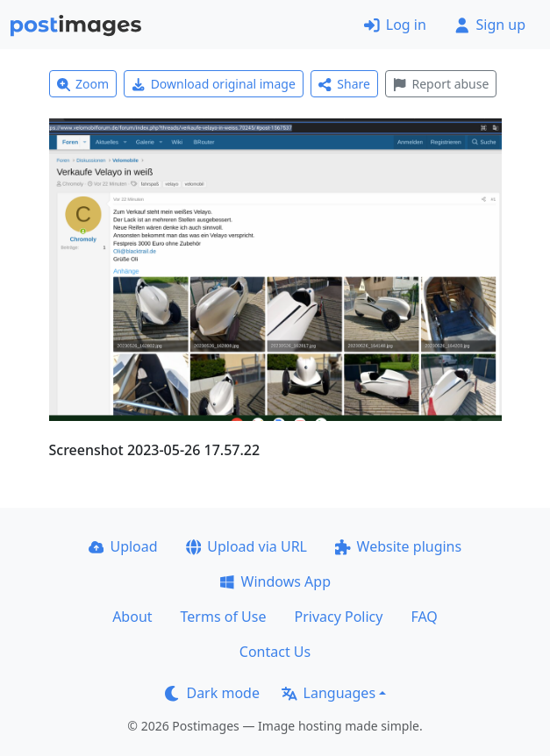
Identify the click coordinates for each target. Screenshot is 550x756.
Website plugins (398, 546)
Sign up (490, 25)
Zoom (83, 84)
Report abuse (441, 84)
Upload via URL (246, 546)
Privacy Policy (338, 617)
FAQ (424, 617)
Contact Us (275, 652)
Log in (395, 25)
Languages (329, 693)
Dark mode (212, 693)
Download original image (214, 84)
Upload (123, 546)
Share (344, 84)
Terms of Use (224, 617)
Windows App (275, 581)
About (132, 617)
